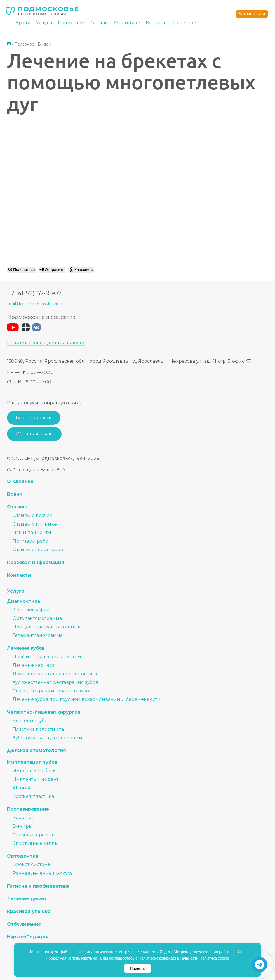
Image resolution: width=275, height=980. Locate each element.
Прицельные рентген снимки (48, 627)
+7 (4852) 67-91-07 (34, 293)
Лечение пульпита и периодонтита (55, 674)
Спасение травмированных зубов (52, 691)
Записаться (252, 14)
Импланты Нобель (34, 771)
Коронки (23, 818)
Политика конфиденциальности (46, 343)
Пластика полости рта (38, 729)
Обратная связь (34, 434)
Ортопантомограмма (37, 618)
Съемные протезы (34, 835)
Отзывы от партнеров (38, 550)
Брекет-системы (32, 864)
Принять (137, 969)
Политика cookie (214, 958)
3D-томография (31, 610)
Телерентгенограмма (38, 635)
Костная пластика (33, 796)
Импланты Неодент (36, 779)
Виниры (23, 826)
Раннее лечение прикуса (43, 873)
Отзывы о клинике (35, 524)
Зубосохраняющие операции (47, 738)
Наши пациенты (32, 532)
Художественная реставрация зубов (55, 682)
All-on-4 (22, 788)
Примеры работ (31, 541)
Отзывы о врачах (32, 515)
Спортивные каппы (36, 843)
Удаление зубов (31, 721)
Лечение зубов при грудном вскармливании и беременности (87, 699)
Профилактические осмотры (47, 657)
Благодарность (34, 418)
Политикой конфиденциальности (168, 958)
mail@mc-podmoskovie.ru (36, 304)
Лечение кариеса (34, 665)
